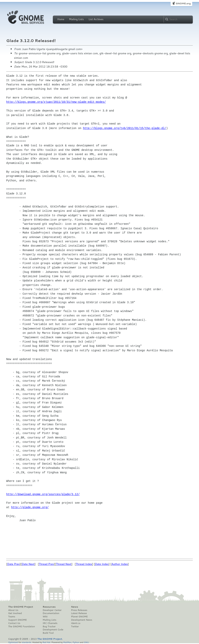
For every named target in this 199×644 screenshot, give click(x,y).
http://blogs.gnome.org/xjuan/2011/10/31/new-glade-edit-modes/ (56, 102)
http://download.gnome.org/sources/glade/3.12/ (43, 494)
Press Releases (79, 610)
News (74, 607)
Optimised (13, 642)
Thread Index (84, 564)
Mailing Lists (76, 19)
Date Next (28, 564)
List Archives (96, 19)
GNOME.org (183, 3)
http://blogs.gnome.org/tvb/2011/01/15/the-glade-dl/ (125, 128)
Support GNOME (17, 620)
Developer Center (52, 610)
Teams (12, 617)
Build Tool (48, 633)
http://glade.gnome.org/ (30, 507)
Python (76, 642)
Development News (82, 620)
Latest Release (79, 613)
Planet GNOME (79, 617)
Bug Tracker (49, 626)
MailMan (67, 642)
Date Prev (13, 564)
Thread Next (64, 564)
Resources (49, 607)
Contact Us (14, 623)
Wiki (45, 617)
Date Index (102, 564)
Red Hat (46, 642)
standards (26, 642)
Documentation (51, 613)
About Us (13, 610)
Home (61, 19)
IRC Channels (50, 623)
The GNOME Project (21, 607)
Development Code (53, 630)
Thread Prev (46, 564)
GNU (86, 642)
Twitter (75, 626)
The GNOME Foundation (22, 626)
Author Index (120, 564)
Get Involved (15, 613)
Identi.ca (76, 623)
